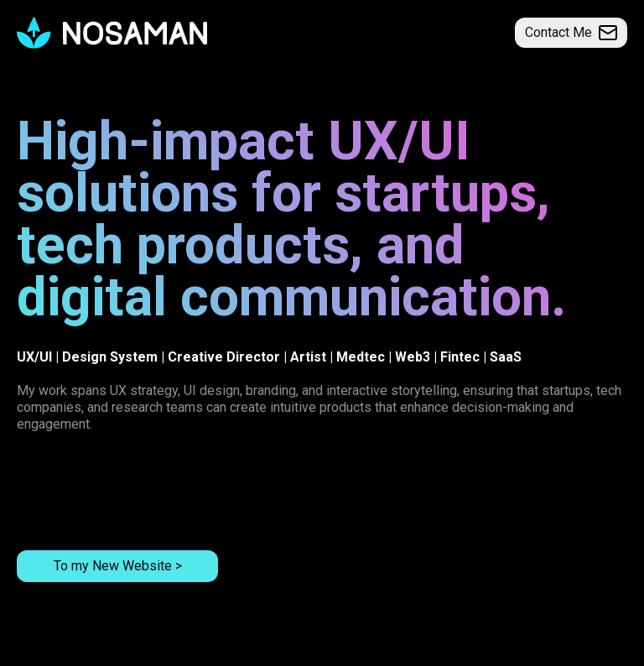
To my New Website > (118, 566)
